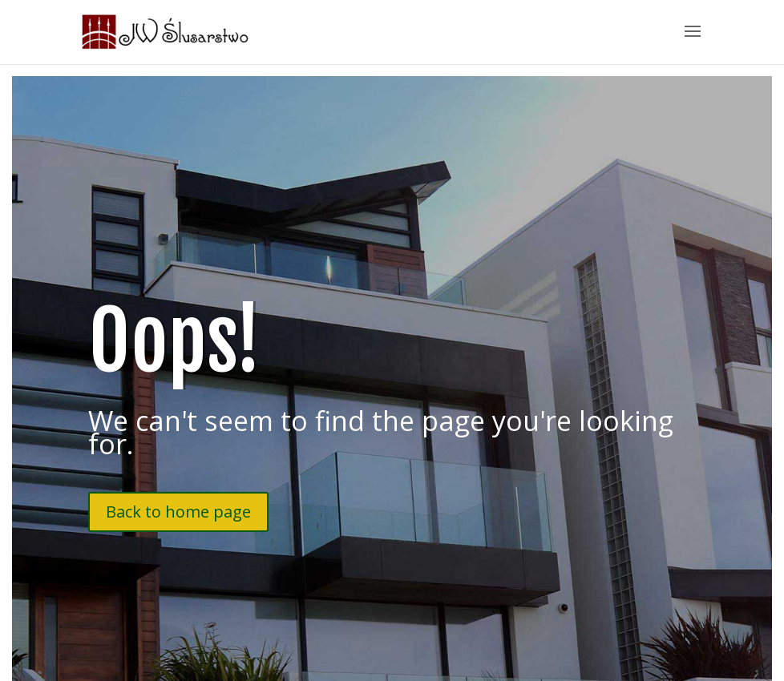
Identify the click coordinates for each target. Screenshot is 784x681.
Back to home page (178, 512)
